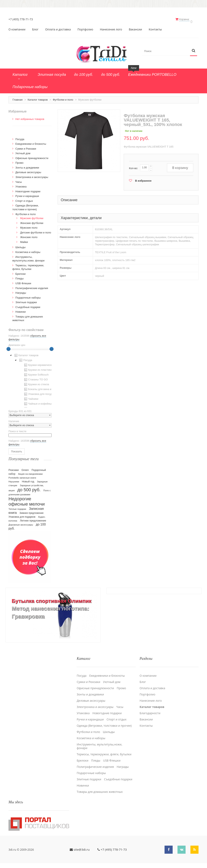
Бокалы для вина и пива (41, 387)
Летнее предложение (33, 519)
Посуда (20, 137)
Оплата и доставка (58, 27)
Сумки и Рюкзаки (26, 147)
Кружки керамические (39, 363)
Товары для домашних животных (100, 787)
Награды (21, 291)
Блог (35, 27)
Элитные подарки (26, 300)
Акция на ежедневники (30, 472)
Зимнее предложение (31, 511)
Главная (17, 98)
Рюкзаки (14, 468)
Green (25, 468)
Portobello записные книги (22, 476)
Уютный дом (23, 151)
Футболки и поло (63, 98)
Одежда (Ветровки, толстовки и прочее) (104, 721)
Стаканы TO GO (35, 378)
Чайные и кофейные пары (42, 402)
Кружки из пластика (38, 368)
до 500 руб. (29, 488)
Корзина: (187, 19)
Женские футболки (32, 221)
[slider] (8, 347)
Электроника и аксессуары (32, 175)
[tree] (30, 378)
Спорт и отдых (24, 199)
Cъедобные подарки (28, 305)
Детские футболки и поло (36, 231)
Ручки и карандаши (27, 194)
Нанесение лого (111, 27)
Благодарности (150, 709)
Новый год (28, 480)
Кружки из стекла (36, 382)
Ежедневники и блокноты (31, 142)
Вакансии (135, 27)
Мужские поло (29, 226)
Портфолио (85, 27)
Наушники (14, 480)
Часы (19, 180)
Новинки (21, 310)
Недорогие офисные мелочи (27, 499)
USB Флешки (23, 281)
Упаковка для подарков (22, 515)
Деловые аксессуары (28, 170)
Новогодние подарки (28, 189)
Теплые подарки (17, 507)
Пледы (20, 276)
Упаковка (21, 185)
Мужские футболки (32, 216)
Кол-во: (133, 166)
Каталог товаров (38, 98)
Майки (24, 240)
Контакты (155, 27)
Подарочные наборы (28, 296)
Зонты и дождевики (27, 166)
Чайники (31, 397)
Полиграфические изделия (32, 286)
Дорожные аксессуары (21, 523)
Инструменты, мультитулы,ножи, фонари (99, 742)
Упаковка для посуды (39, 392)
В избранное (143, 179)
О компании (17, 27)
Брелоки (20, 272)
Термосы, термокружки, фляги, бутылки (104, 750)
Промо (19, 161)
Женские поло (29, 235)
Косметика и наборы (28, 250)
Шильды (20, 245)
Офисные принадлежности (32, 156)
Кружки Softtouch (36, 373)
